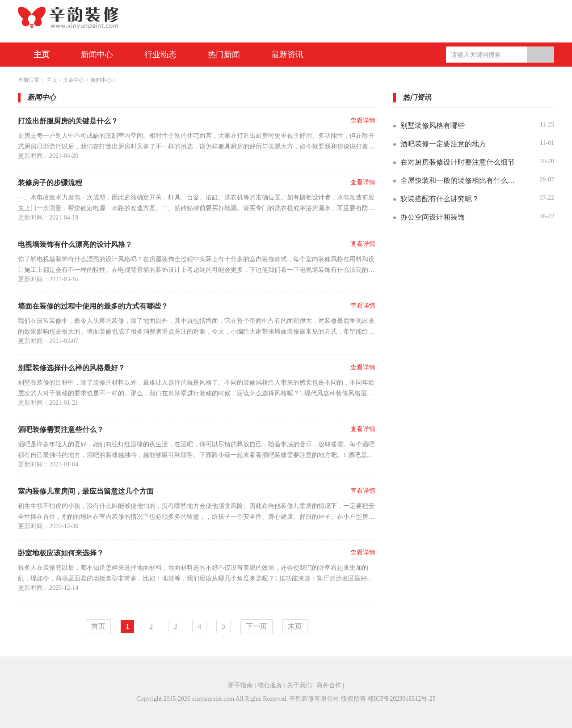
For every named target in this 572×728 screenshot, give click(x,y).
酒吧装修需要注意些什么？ (61, 430)
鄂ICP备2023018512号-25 (401, 699)
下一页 (257, 626)
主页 (42, 55)
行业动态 (160, 55)
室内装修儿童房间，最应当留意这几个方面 (86, 491)
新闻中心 (97, 55)
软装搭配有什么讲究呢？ (440, 199)
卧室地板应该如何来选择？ (61, 553)
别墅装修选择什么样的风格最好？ (71, 368)
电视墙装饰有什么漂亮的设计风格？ (75, 244)
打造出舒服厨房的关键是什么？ (68, 121)
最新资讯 (287, 55)
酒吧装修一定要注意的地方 (443, 144)
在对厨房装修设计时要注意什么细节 (458, 162)
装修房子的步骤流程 (50, 183)
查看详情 (363, 121)
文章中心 (74, 80)
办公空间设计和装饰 (433, 217)
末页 (295, 626)
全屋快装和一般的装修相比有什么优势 (460, 180)
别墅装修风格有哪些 (433, 125)
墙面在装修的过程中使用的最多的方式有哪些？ (93, 306)
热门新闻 (224, 55)
